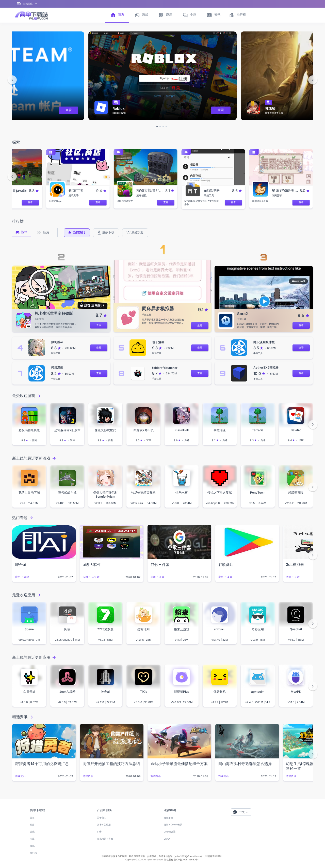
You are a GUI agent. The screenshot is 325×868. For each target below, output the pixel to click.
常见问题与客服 (105, 839)
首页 (32, 818)
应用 (32, 824)
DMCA (167, 839)
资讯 (32, 846)
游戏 (32, 832)
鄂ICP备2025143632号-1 (187, 860)
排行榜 (33, 853)
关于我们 (102, 818)
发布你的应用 (104, 824)
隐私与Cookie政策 (173, 824)
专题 (32, 839)
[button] (12, 80)
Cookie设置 (170, 832)
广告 (99, 832)
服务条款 (168, 818)
